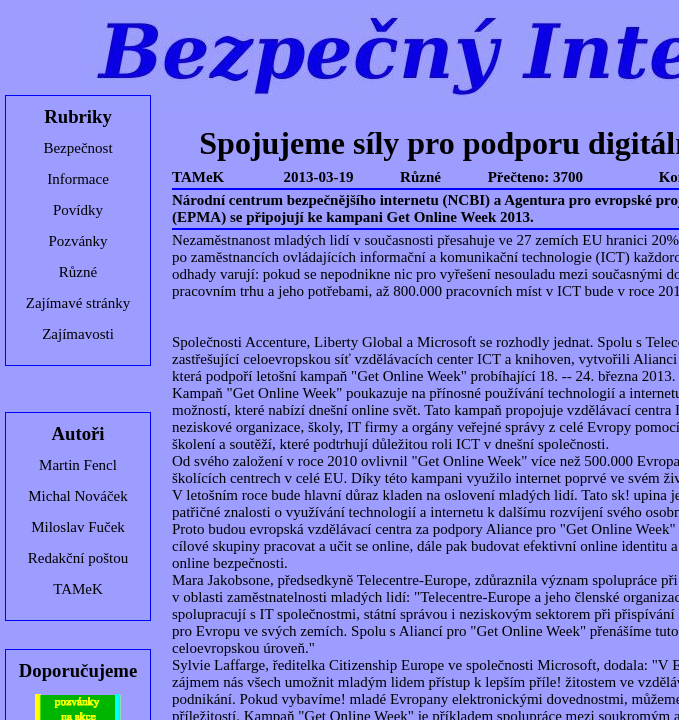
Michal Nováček (78, 496)
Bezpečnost (77, 148)
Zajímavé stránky (78, 303)
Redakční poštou (78, 558)
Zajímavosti (78, 334)
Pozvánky (77, 241)
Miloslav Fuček (78, 527)
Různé (78, 272)
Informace (78, 179)
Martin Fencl (78, 465)
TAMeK (78, 589)
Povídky (78, 210)
